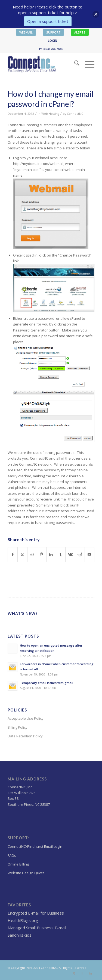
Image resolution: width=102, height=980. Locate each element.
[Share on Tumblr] (61, 554)
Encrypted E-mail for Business (36, 913)
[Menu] (87, 64)
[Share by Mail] (89, 554)
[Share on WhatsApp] (32, 554)
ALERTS (80, 32)
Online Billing (18, 864)
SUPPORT (53, 32)
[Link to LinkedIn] (90, 973)
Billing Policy (18, 727)
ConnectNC (75, 114)
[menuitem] (26, 32)
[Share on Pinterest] (42, 554)
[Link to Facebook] (82, 973)
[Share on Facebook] (13, 554)
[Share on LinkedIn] (51, 554)
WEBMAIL (26, 32)
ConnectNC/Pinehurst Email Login (35, 846)
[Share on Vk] (70, 554)
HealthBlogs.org (23, 920)
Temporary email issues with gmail (47, 683)
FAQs (12, 855)
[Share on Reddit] (80, 554)
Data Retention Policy (25, 736)
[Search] (74, 64)
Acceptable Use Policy (26, 718)
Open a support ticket (48, 21)
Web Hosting (50, 114)
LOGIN (52, 40)
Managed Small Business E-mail (37, 928)
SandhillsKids (20, 935)
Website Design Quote (26, 873)
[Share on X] (22, 554)
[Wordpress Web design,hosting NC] (42, 64)
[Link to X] (74, 973)
